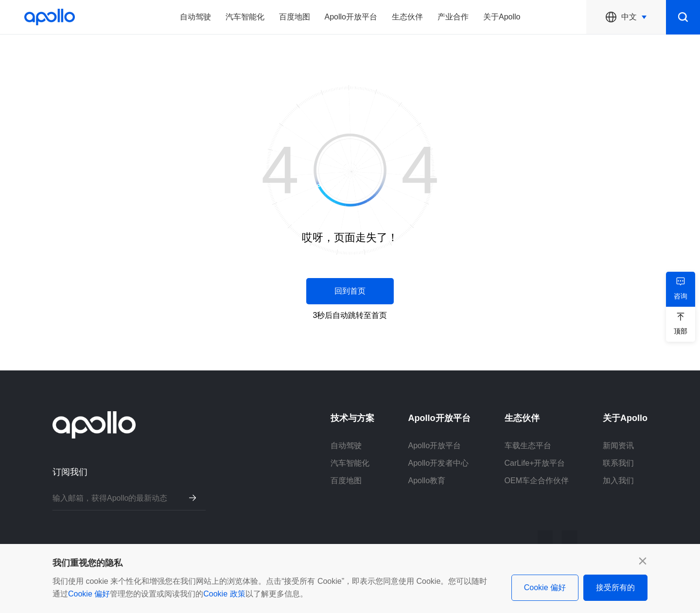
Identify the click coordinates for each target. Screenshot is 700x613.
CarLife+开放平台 (535, 463)
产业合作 (453, 17)
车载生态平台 (528, 446)
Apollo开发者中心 (438, 463)
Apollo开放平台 (351, 17)
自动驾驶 (195, 17)
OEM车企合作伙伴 (537, 481)
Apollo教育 (427, 481)
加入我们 (618, 481)
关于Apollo (502, 17)
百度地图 (295, 17)
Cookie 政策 (224, 594)
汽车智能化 (245, 17)
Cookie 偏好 (89, 594)
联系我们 (618, 463)
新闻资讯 (618, 446)
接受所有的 (615, 587)
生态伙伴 (407, 17)
